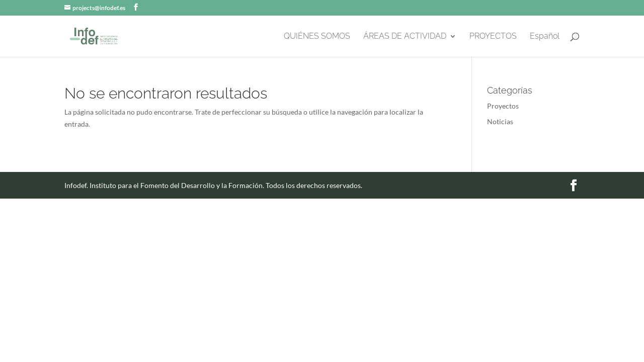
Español (545, 37)
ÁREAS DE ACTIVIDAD (405, 37)
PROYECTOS (493, 37)
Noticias (500, 121)
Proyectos (503, 106)
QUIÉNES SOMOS (317, 37)
